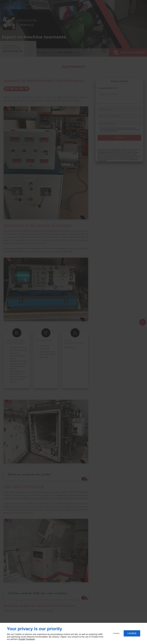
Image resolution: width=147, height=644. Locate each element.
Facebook (30, 639)
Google (22, 639)
